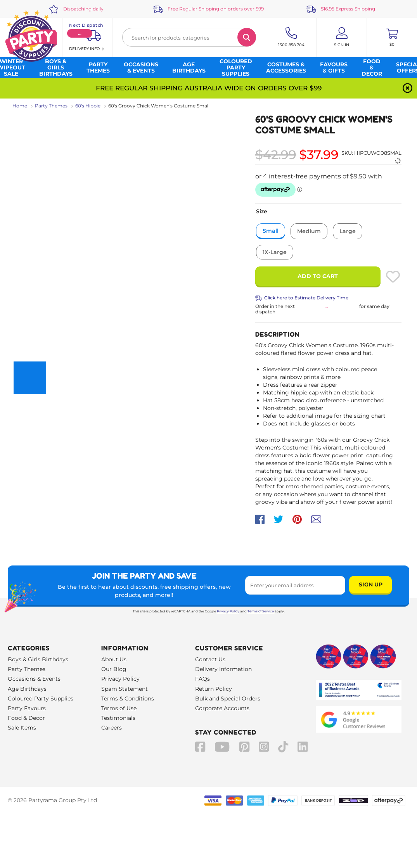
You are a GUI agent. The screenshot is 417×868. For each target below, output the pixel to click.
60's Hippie (88, 106)
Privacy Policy (228, 611)
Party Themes (51, 106)
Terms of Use (119, 708)
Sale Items (22, 728)
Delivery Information (223, 669)
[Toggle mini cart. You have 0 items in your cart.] (392, 37)
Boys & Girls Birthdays (38, 659)
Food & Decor (26, 718)
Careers (112, 728)
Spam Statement (125, 689)
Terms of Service (261, 611)
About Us (114, 659)
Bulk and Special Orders (228, 699)
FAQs (202, 679)
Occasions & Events (34, 679)
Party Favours (27, 708)
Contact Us (210, 659)
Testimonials (118, 718)
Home (20, 106)
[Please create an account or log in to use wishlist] (393, 277)
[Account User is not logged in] (342, 37)
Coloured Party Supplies (41, 699)
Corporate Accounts (222, 708)
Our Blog (114, 669)
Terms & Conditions (128, 699)
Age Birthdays (27, 689)
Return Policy (214, 689)
